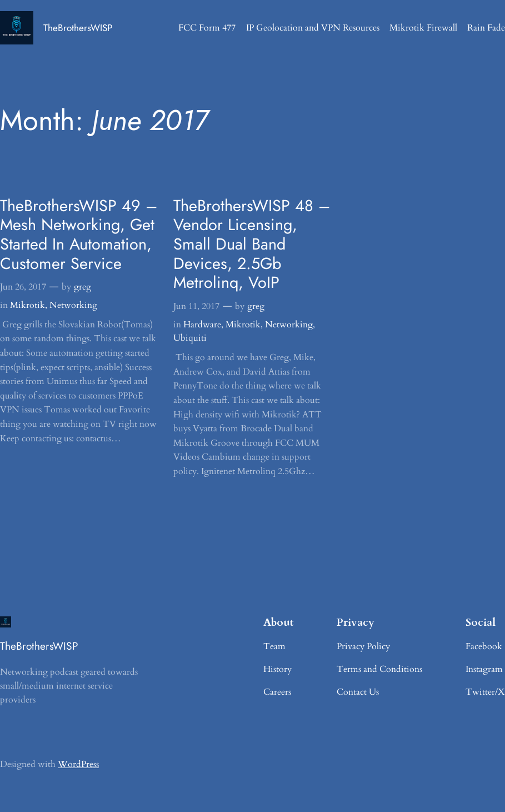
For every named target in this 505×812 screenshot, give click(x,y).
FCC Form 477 (207, 28)
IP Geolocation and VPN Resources (313, 28)
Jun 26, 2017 (23, 287)
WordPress (78, 764)
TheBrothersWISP (78, 28)
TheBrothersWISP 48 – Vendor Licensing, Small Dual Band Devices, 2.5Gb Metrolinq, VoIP (252, 244)
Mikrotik (27, 305)
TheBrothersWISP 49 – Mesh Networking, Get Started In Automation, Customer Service (79, 235)
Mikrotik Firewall (423, 28)
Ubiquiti (190, 338)
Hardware (202, 325)
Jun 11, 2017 (196, 306)
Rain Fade (486, 28)
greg (82, 287)
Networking (73, 305)
